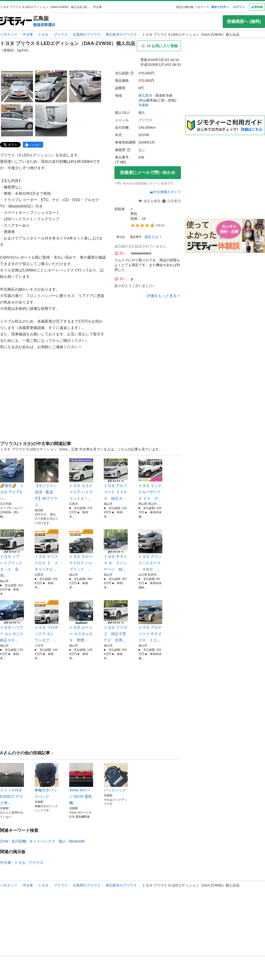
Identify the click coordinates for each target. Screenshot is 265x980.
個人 (62, 841)
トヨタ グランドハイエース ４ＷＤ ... (150, 550)
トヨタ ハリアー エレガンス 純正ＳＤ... (12, 621)
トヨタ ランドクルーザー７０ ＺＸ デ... (150, 479)
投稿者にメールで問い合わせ (148, 172)
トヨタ (43, 34)
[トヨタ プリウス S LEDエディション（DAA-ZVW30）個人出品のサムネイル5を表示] (51, 120)
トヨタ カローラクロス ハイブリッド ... (81, 550)
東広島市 (145, 95)
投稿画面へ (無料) (244, 21)
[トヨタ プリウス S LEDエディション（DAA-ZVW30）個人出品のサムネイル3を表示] (85, 86)
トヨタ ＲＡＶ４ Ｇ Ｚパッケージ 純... (116, 550)
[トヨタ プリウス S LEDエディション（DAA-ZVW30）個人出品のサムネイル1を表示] (17, 86)
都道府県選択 (44, 25)
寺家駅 (144, 105)
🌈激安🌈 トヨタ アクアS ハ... (12, 479)
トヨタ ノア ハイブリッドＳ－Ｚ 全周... (12, 554)
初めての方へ (220, 7)
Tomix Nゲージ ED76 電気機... (81, 784)
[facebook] (33, 145)
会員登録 (257, 7)
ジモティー (9, 34)
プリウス (61, 34)
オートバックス (42, 841)
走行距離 (19, 841)
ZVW (4, 841)
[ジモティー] (16, 21)
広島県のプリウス (87, 34)
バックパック (116, 778)
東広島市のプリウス (121, 34)
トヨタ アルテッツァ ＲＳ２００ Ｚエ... (150, 621)
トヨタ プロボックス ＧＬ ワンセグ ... (47, 621)
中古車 (28, 34)
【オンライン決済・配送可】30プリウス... (47, 483)
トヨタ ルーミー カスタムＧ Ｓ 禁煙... (81, 621)
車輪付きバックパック (47, 781)
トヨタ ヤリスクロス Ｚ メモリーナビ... (47, 550)
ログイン (239, 7)
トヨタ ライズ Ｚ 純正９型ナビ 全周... (116, 621)
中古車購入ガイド (165, 192)
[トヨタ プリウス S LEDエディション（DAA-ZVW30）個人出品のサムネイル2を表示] (51, 86)
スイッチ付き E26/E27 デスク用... (12, 784)
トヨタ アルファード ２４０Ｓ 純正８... (116, 479)
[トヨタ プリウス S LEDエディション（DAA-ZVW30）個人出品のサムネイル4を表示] (17, 120)
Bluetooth (77, 841)
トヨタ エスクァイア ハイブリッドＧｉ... (81, 479)
